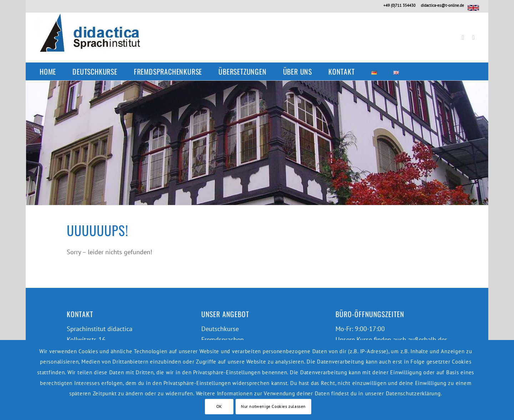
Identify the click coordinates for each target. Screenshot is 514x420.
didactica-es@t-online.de (442, 5)
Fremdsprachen (223, 339)
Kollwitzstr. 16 (86, 339)
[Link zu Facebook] (463, 37)
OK (219, 406)
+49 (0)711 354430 (399, 5)
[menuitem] (51, 71)
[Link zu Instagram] (474, 37)
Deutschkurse (220, 329)
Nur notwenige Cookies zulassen (273, 406)
